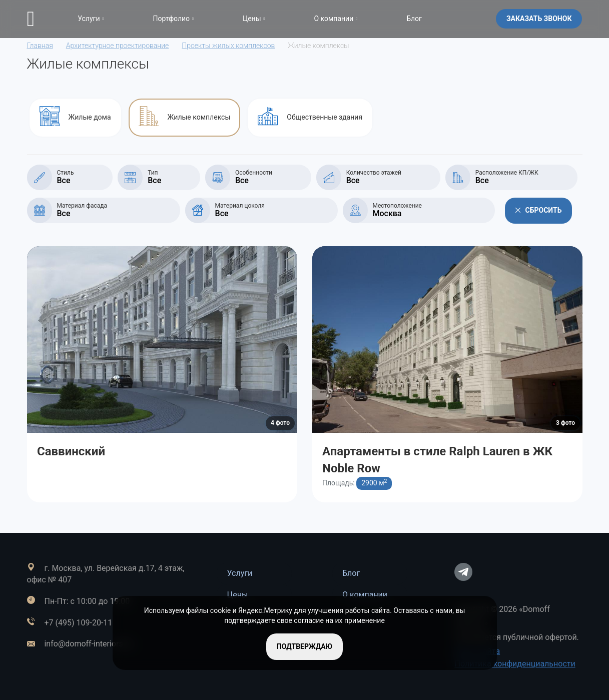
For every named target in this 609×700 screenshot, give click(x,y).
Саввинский (71, 451)
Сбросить (539, 210)
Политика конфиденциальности (515, 664)
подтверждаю (304, 646)
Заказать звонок (539, 19)
